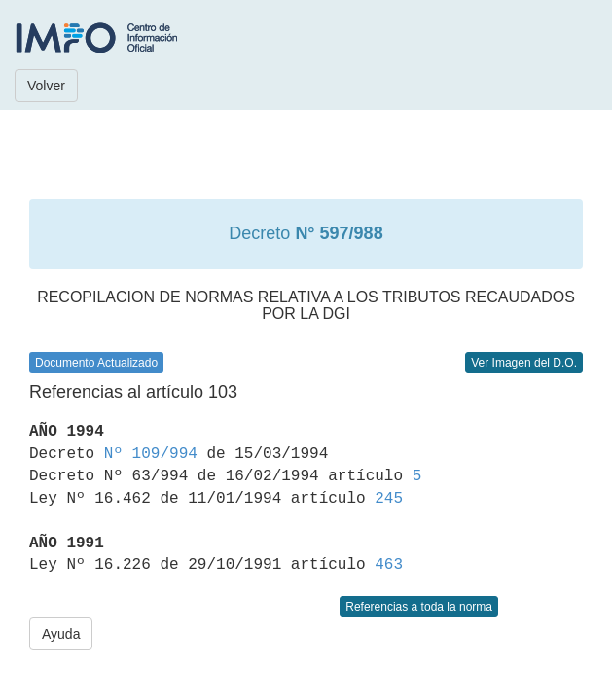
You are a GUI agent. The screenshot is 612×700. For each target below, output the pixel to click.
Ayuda (61, 634)
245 (389, 499)
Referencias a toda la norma (419, 607)
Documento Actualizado (96, 363)
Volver (46, 86)
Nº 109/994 (151, 454)
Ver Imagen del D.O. (524, 363)
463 (389, 565)
